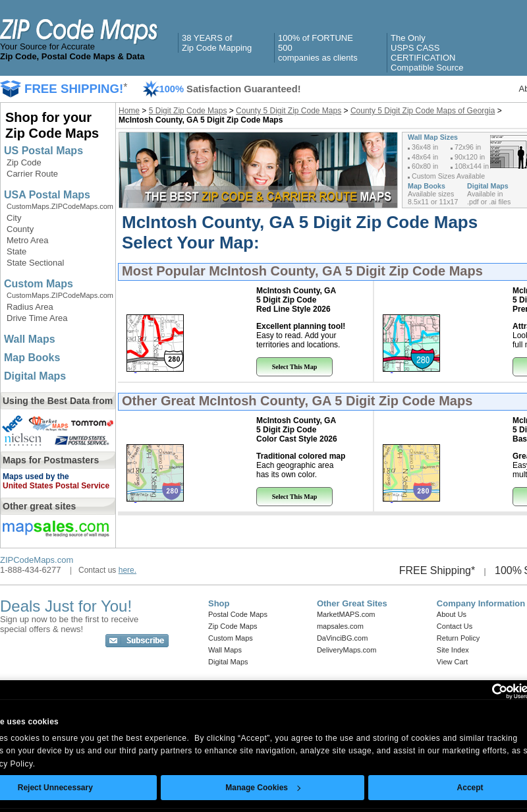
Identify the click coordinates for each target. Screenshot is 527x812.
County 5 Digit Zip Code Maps (289, 111)
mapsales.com (340, 626)
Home (129, 111)
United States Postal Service (56, 486)
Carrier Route (32, 174)
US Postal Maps (43, 151)
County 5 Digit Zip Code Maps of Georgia (423, 111)
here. (127, 570)
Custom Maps (39, 284)
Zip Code (24, 162)
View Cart (452, 662)
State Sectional (35, 263)
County (20, 229)
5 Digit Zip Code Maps (188, 111)
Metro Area (28, 240)
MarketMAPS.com (346, 614)
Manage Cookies (263, 788)
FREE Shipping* (437, 570)
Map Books (32, 358)
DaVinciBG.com (342, 638)
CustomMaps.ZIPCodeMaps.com (60, 206)
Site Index (453, 650)
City (14, 218)
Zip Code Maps (233, 626)
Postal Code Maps (238, 614)
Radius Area (30, 307)
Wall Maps (30, 339)
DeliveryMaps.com (347, 650)
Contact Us (455, 626)
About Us (452, 614)
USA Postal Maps (47, 195)
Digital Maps (35, 376)
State (16, 251)
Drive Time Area (37, 318)
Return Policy (458, 638)
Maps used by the (36, 477)
